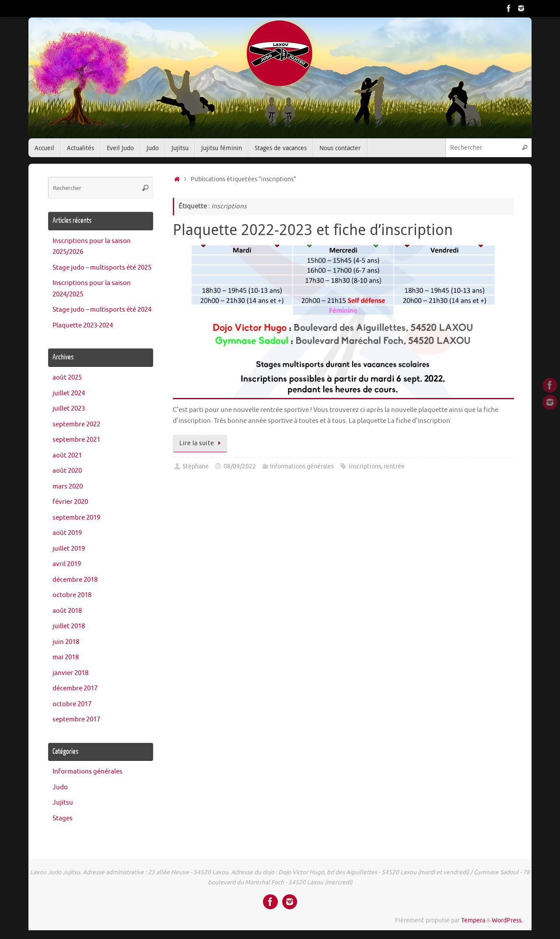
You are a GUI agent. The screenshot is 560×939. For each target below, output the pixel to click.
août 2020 (67, 471)
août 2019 (67, 533)
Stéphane (196, 466)
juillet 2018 (69, 626)
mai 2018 (66, 657)
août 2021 (67, 455)
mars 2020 (68, 487)
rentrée (394, 466)
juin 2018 (66, 642)
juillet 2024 (69, 393)
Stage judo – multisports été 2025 (102, 268)
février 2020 (70, 502)
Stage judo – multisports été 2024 (102, 310)
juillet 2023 (69, 409)
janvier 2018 (70, 673)
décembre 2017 (75, 688)
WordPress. (507, 920)
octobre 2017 (72, 704)
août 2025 (67, 378)
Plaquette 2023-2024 (83, 325)
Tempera (473, 920)
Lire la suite (201, 443)
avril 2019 (67, 564)
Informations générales (302, 466)
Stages (63, 818)
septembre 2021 (76, 440)
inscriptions (365, 466)
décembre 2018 (75, 580)
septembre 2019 (76, 518)
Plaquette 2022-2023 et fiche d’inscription (313, 229)
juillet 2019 (69, 549)
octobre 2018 (72, 595)
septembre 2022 (76, 424)
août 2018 (67, 611)
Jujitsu (63, 803)
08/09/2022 (240, 466)
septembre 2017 (76, 719)
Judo (60, 787)
